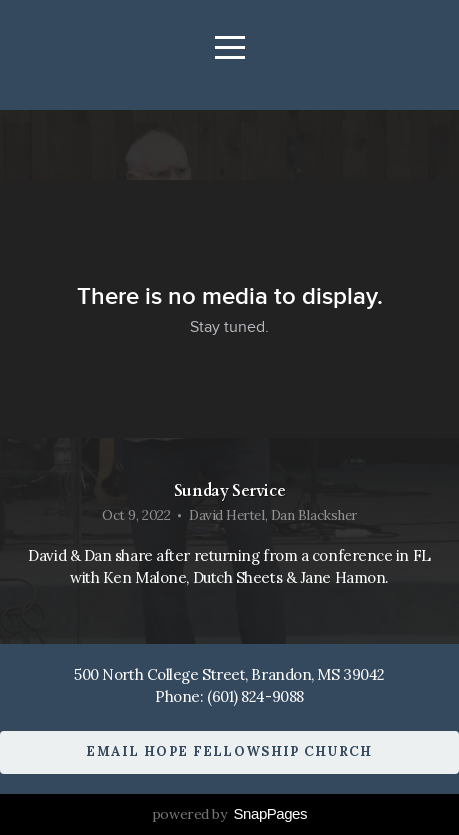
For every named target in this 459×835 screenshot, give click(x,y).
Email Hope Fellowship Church (229, 751)
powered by (229, 814)
